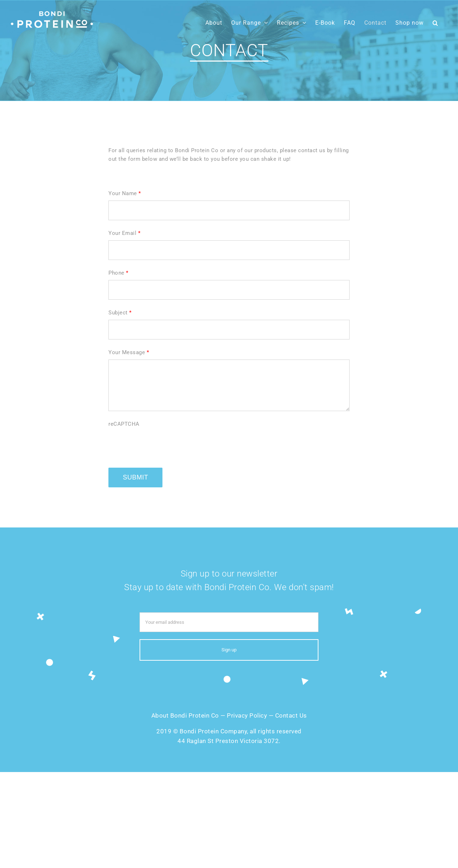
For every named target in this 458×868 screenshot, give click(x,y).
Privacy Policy (247, 715)
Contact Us (291, 715)
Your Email (124, 233)
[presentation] (163, 445)
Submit (135, 477)
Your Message (129, 352)
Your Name (125, 193)
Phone (118, 273)
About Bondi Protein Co (185, 715)
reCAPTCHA (124, 424)
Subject (120, 313)
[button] (435, 23)
